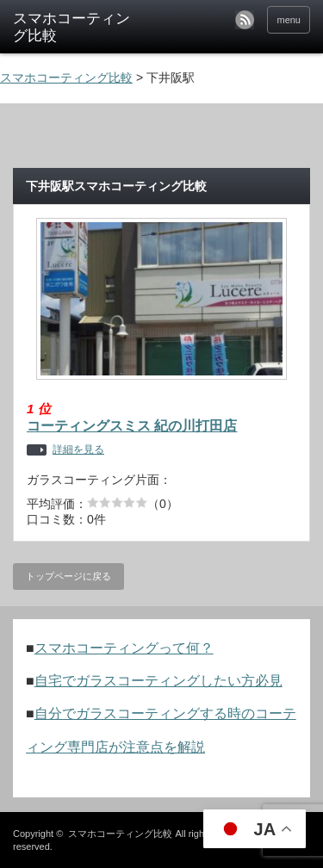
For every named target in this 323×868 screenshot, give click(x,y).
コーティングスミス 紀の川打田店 (132, 426)
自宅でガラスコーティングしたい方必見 (158, 681)
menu (289, 20)
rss (245, 20)
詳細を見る (78, 450)
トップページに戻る (68, 576)
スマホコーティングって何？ (124, 648)
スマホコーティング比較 (120, 834)
